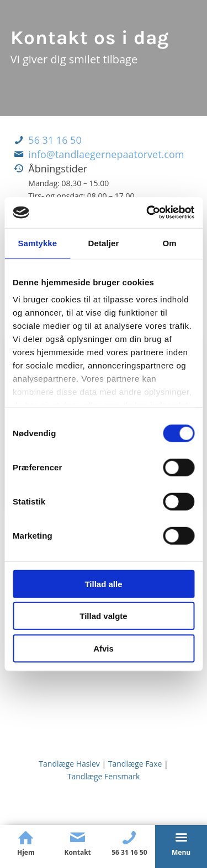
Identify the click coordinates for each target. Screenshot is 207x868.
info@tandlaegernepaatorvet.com (106, 154)
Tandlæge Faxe (135, 764)
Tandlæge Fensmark (104, 776)
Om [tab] (170, 243)
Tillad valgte (103, 616)
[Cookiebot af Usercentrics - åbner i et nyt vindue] (147, 213)
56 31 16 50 (55, 140)
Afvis (104, 648)
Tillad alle (103, 584)
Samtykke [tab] (37, 243)
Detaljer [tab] (104, 243)
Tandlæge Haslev (69, 764)
